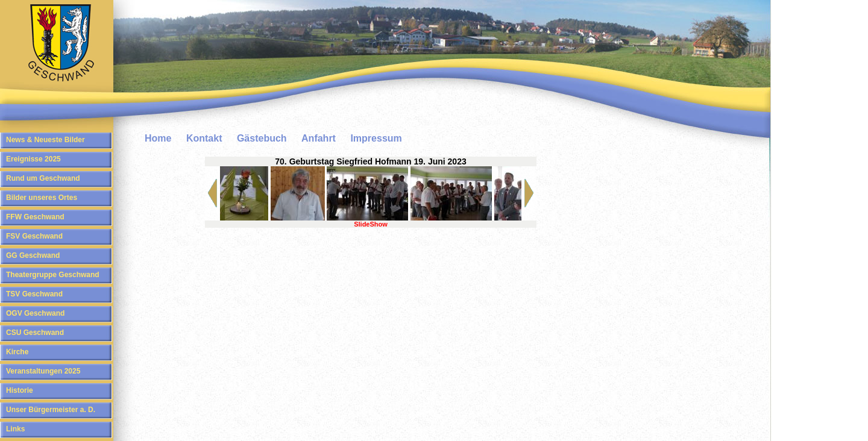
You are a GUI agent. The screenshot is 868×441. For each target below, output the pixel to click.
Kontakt (204, 138)
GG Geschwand (33, 255)
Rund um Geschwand (43, 178)
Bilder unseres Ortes (42, 198)
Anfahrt (319, 138)
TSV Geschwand (34, 294)
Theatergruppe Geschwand (53, 275)
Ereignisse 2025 (33, 159)
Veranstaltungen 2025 (43, 371)
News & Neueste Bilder (46, 140)
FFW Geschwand (35, 217)
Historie (20, 390)
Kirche (17, 352)
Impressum (376, 138)
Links (15, 429)
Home (158, 138)
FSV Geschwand (34, 236)
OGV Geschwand (35, 313)
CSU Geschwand (35, 333)
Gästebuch (262, 138)
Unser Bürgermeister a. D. (51, 410)
